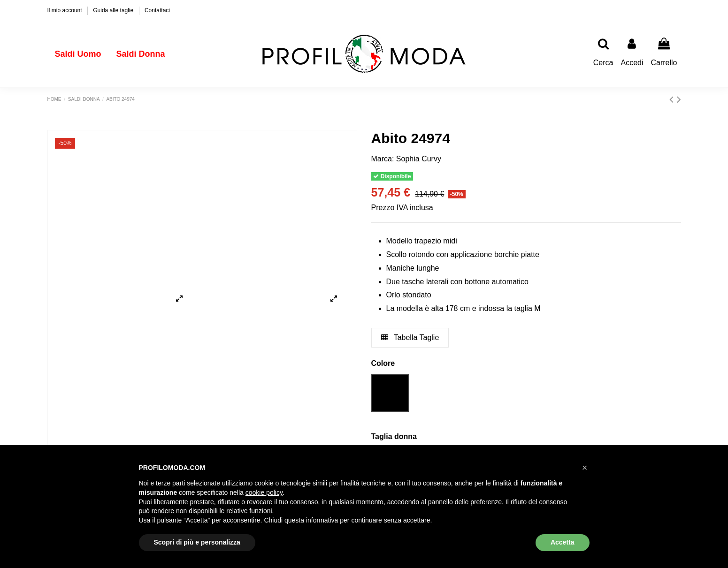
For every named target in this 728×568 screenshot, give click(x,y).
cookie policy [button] (264, 492)
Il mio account (65, 10)
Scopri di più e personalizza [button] (197, 542)
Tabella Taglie (410, 337)
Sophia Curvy (419, 159)
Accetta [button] (563, 542)
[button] (585, 468)
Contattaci (157, 10)
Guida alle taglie (114, 10)
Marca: (383, 159)
